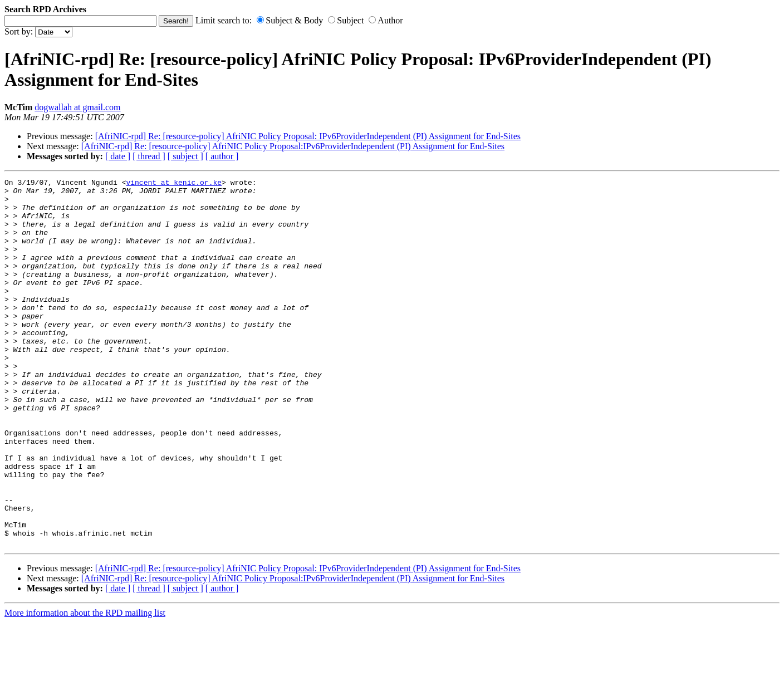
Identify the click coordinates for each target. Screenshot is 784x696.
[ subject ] (185, 156)
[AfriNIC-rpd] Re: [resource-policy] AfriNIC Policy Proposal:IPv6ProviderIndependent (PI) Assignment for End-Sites (293, 146)
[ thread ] (149, 156)
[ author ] (222, 156)
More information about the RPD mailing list (85, 686)
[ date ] (118, 156)
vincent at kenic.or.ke (174, 184)
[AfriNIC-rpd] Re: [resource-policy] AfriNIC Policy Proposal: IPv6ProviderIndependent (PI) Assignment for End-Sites (308, 136)
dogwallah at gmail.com (77, 107)
